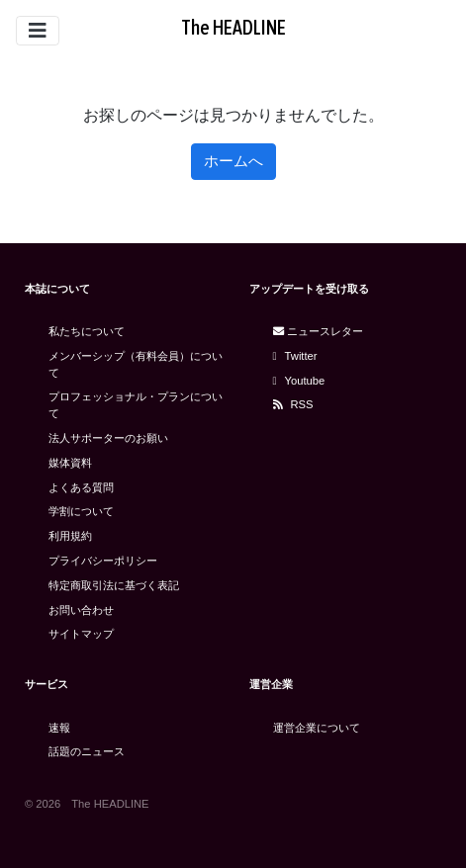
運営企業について (317, 728)
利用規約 (70, 536)
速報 (59, 728)
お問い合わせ (81, 610)
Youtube (299, 381)
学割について (81, 511)
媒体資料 (70, 463)
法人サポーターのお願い (108, 438)
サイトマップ (81, 634)
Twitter (295, 356)
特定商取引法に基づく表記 (114, 585)
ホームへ (233, 161)
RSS (293, 404)
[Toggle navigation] (38, 31)
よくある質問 (81, 487)
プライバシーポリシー (103, 561)
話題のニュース (87, 751)
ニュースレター (318, 331)
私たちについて (87, 331)
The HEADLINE (233, 27)
